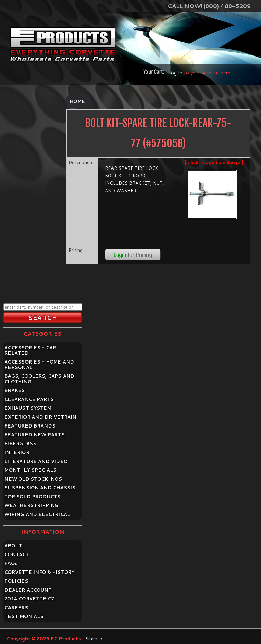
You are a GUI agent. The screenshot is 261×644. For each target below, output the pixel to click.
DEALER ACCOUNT (28, 590)
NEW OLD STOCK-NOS (33, 479)
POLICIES (16, 581)
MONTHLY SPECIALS (30, 470)
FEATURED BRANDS (30, 426)
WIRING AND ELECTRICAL (37, 514)
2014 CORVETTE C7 (29, 599)
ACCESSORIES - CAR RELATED (30, 350)
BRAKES (15, 390)
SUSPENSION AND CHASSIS (40, 488)
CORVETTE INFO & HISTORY (39, 572)
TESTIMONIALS (24, 616)
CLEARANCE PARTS (29, 399)
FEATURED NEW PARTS (34, 435)
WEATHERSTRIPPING (31, 505)
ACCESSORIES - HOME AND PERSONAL (39, 365)
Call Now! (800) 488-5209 (209, 6)
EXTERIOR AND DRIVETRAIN (40, 417)
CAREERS (16, 608)
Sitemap (94, 639)
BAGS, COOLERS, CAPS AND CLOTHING (39, 379)
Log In (175, 72)
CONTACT (17, 554)
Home (77, 101)
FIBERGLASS (20, 444)
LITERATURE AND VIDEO (36, 461)
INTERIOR (17, 452)
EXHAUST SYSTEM (28, 408)
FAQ (11, 563)
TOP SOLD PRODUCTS (32, 497)
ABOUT (13, 546)
